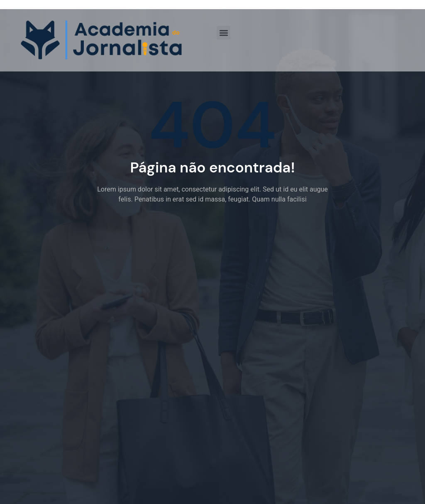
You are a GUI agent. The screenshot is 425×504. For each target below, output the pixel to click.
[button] (223, 33)
